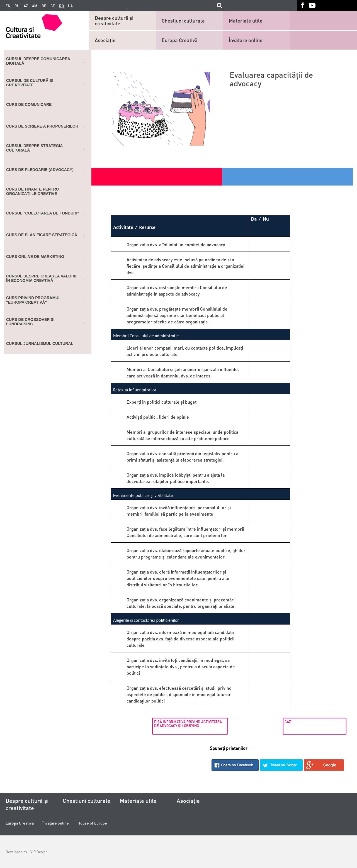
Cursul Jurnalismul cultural (40, 343)
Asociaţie (105, 40)
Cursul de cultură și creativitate (30, 83)
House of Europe (92, 823)
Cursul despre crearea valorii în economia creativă (41, 278)
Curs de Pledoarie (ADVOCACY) (40, 170)
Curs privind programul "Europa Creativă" (33, 300)
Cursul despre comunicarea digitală (38, 61)
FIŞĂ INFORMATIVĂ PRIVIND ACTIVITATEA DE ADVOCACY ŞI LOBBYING (146, 724)
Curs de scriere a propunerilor (42, 126)
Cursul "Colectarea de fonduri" (43, 213)
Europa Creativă (180, 40)
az (26, 6)
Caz (281, 722)
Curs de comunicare (29, 104)
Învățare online (246, 40)
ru (17, 6)
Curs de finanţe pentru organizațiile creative (32, 191)
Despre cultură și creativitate (114, 20)
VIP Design (39, 852)
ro (61, 6)
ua (70, 6)
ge (53, 6)
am (35, 6)
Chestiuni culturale (183, 20)
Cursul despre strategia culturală (34, 148)
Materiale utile (246, 20)
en (8, 6)
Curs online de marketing (35, 257)
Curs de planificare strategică (42, 235)
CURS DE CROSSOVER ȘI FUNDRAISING (30, 322)
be (44, 6)
